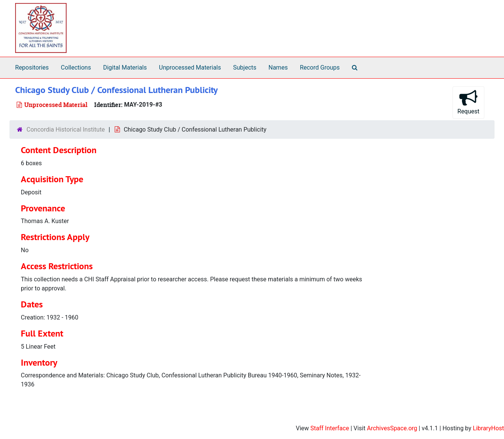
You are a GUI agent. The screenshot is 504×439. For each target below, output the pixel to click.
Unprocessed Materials (190, 67)
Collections (76, 67)
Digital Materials (125, 67)
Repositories (32, 67)
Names (278, 67)
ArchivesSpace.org (392, 428)
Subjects (245, 67)
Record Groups (320, 67)
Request (468, 102)
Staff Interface (330, 428)
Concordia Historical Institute (66, 130)
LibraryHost (488, 428)
